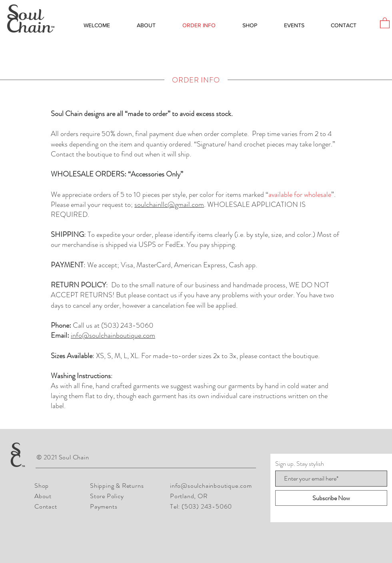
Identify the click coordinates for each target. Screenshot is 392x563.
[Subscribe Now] (331, 498)
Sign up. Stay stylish (300, 464)
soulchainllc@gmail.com (169, 204)
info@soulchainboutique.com (113, 335)
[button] (385, 23)
